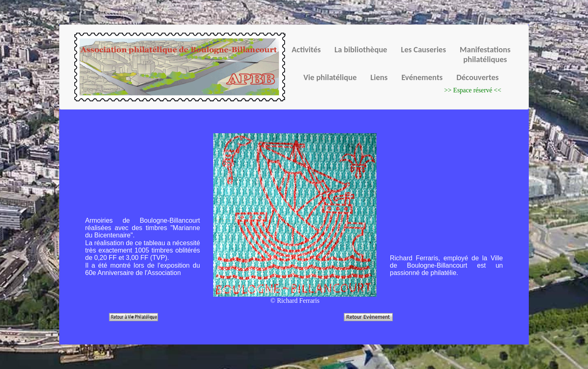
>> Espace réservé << (473, 90)
